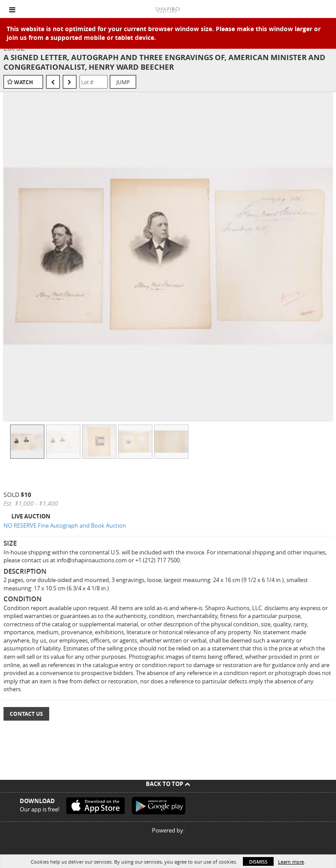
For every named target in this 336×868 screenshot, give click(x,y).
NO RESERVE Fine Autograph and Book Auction (65, 525)
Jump (123, 82)
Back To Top (168, 784)
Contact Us (26, 714)
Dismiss (258, 862)
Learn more (291, 862)
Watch (23, 82)
